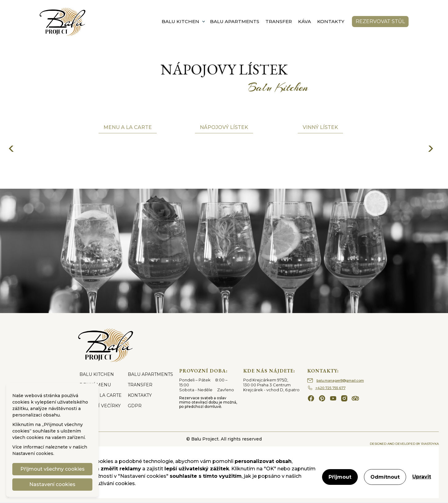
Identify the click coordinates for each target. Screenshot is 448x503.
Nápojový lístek (224, 127)
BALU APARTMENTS (235, 21)
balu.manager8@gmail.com (340, 380)
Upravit (422, 477)
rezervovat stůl (380, 21)
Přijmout (340, 477)
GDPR (135, 406)
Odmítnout (385, 477)
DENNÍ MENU (95, 385)
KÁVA (305, 21)
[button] (184, 22)
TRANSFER (279, 21)
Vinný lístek (320, 127)
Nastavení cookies (33, 453)
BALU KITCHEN (97, 374)
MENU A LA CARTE (101, 395)
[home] (63, 22)
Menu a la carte (128, 127)
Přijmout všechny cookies (52, 469)
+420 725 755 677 (330, 388)
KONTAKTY (331, 21)
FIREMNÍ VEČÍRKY (100, 406)
